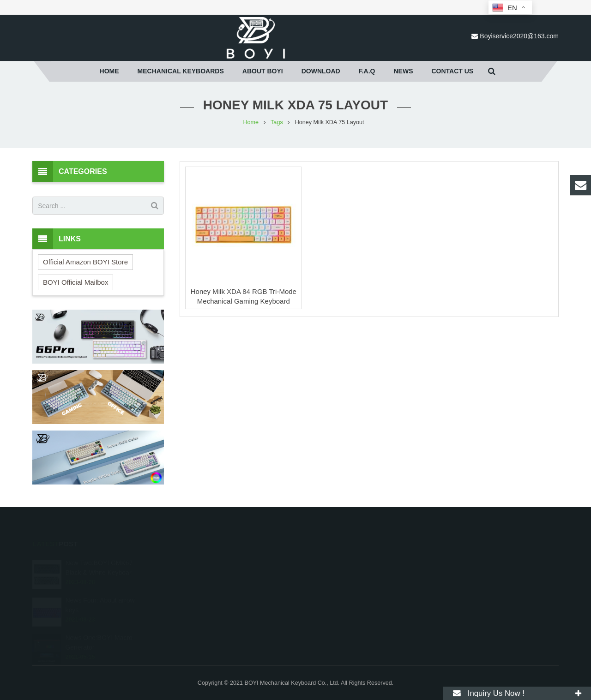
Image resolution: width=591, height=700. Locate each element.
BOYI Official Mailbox (75, 282)
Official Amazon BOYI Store (85, 262)
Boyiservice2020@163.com (519, 36)
